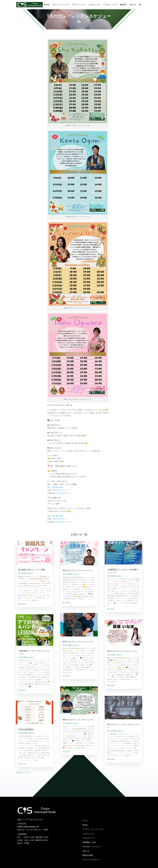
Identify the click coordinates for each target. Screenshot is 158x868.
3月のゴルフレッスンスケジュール (78, 666)
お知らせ (133, 5)
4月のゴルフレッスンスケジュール (78, 571)
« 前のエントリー (23, 820)
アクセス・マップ (110, 5)
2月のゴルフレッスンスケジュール (122, 675)
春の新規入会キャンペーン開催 (32, 594)
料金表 (47, 5)
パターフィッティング (60, 5)
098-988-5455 (57, 488)
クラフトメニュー (79, 5)
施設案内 (123, 5)
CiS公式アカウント (60, 491)
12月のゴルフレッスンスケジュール (78, 744)
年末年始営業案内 (26, 777)
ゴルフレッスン (94, 5)
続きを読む (22, 628)
